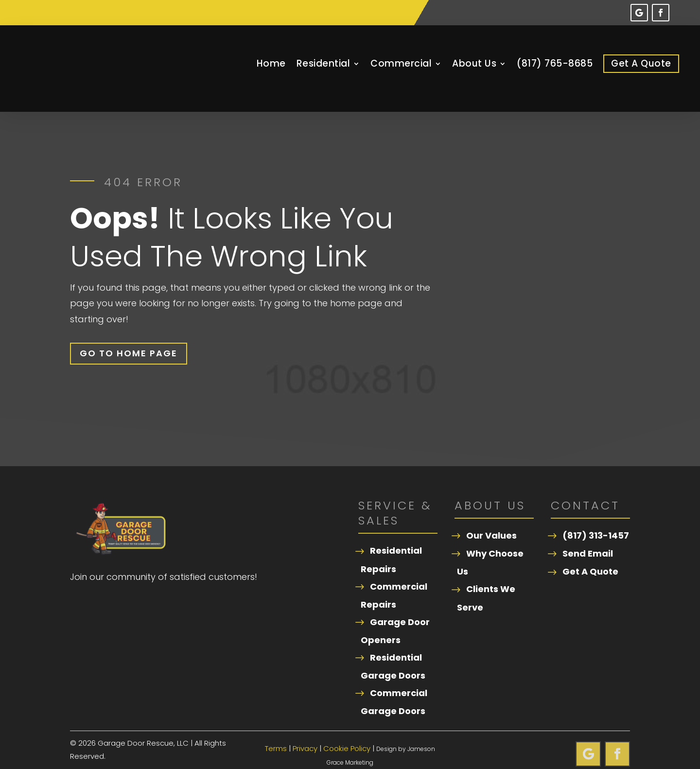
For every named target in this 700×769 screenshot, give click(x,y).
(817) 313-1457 (596, 521)
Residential (324, 63)
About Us (474, 63)
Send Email (588, 539)
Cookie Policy (347, 734)
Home (271, 63)
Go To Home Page (129, 339)
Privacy (305, 734)
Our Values (491, 521)
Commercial (401, 63)
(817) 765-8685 (555, 63)
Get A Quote (641, 63)
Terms (276, 734)
